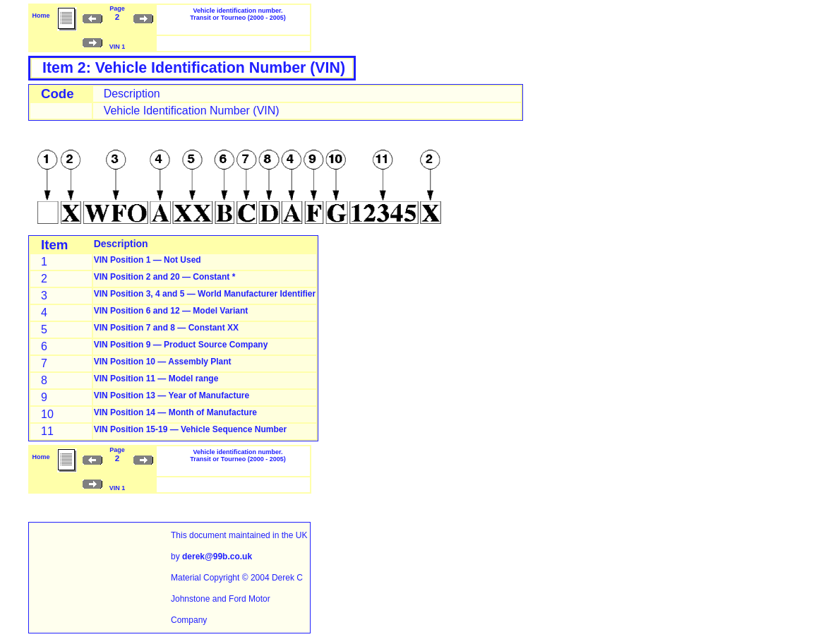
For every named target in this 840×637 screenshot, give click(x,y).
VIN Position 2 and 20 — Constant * (165, 277)
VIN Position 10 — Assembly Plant (163, 362)
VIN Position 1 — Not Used (148, 260)
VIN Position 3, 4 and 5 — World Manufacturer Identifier (205, 294)
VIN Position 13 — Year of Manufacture (172, 395)
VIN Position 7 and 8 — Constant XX (166, 328)
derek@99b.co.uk (217, 556)
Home (41, 16)
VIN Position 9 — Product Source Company (181, 345)
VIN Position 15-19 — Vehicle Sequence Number (190, 429)
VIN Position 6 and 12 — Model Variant (171, 311)
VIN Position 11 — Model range (156, 379)
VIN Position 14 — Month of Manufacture (175, 412)
